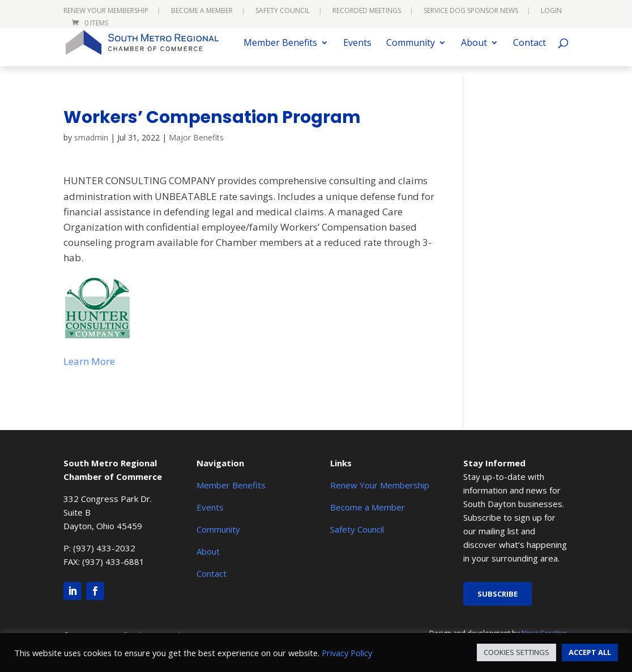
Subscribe (498, 594)
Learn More (89, 361)
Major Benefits (196, 137)
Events (357, 53)
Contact (529, 53)
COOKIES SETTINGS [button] (516, 652)
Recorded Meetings (367, 11)
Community (411, 53)
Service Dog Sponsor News (471, 11)
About (474, 53)
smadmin (91, 137)
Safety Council (283, 11)
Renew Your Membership (106, 11)
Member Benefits (280, 53)
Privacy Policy (347, 653)
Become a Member (202, 11)
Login (551, 11)
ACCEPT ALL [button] (590, 652)
